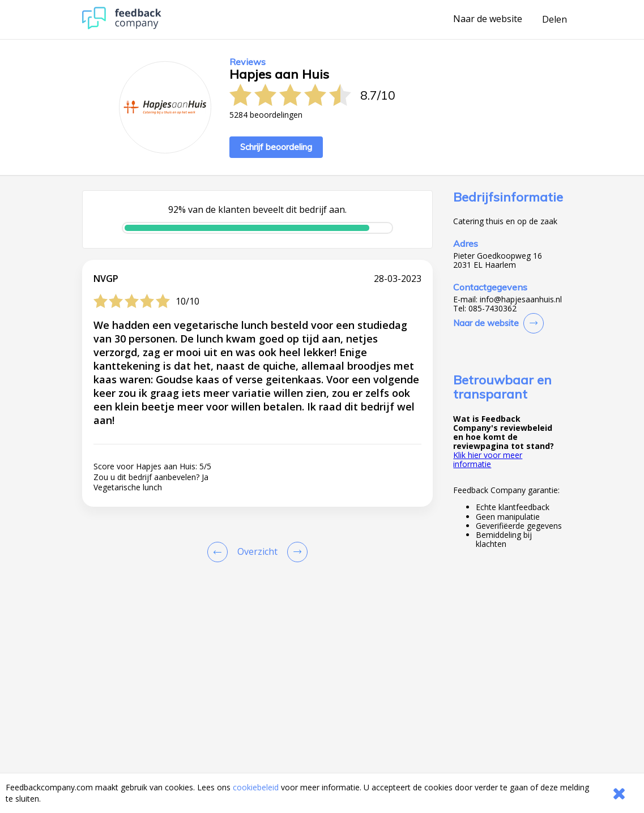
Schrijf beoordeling (276, 147)
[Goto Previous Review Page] (220, 552)
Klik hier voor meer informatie (488, 459)
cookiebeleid (256, 787)
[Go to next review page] (295, 552)
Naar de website (488, 19)
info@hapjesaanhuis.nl (521, 299)
